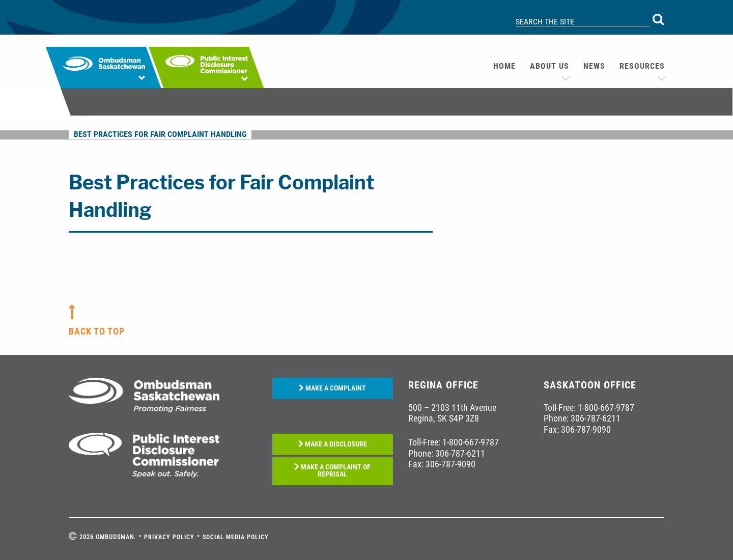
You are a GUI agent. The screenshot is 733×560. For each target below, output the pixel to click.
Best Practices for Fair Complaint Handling (160, 134)
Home (504, 66)
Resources (642, 66)
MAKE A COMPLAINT (332, 388)
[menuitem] (504, 66)
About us (549, 66)
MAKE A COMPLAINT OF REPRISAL (332, 471)
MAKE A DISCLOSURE (333, 444)
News (594, 66)
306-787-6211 (460, 453)
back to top (97, 331)
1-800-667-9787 (471, 442)
